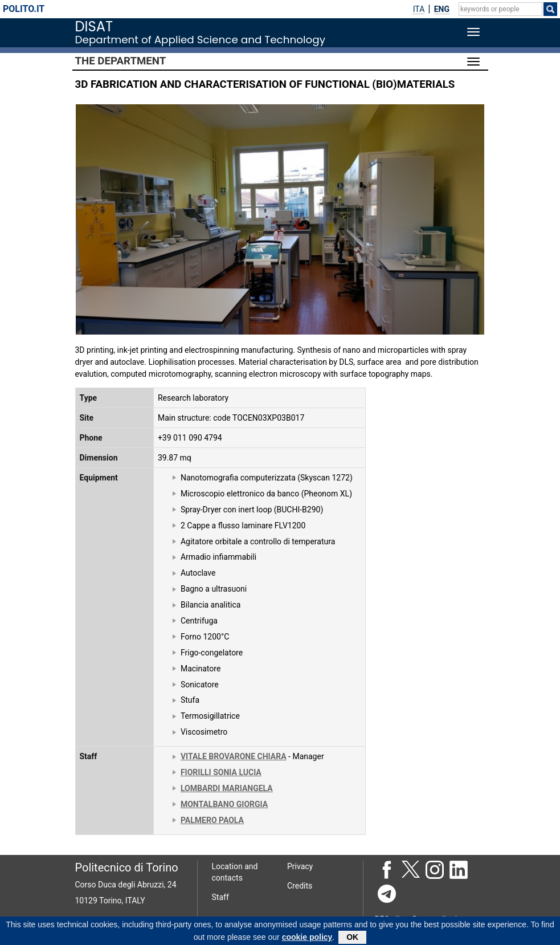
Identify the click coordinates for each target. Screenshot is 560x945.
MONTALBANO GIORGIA (224, 804)
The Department (121, 61)
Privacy (300, 866)
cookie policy (307, 939)
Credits (300, 886)
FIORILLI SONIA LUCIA (221, 772)
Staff (220, 897)
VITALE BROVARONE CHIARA (234, 756)
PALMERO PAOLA (212, 820)
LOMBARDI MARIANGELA (227, 788)
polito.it (24, 9)
